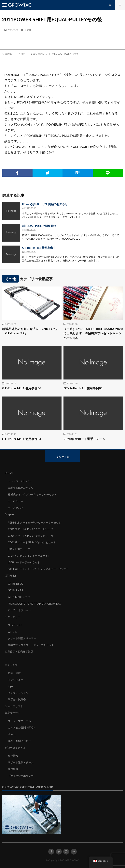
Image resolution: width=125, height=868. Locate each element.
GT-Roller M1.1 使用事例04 (22, 439)
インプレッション (18, 693)
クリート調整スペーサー (22, 638)
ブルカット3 (15, 625)
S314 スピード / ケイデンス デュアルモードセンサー (38, 569)
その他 (28, 30)
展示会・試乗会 (17, 699)
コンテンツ (11, 665)
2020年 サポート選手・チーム (84, 439)
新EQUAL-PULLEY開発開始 (39, 226)
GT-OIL (12, 632)
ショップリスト (14, 706)
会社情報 (13, 756)
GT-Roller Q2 (16, 584)
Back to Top (63, 457)
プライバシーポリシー (21, 776)
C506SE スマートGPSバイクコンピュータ (32, 542)
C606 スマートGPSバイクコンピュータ (31, 529)
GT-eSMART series (19, 597)
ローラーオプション (19, 610)
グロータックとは (15, 748)
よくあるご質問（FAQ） (22, 728)
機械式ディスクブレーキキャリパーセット (32, 494)
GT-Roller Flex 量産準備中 (39, 248)
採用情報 (13, 769)
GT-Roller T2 (15, 590)
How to (12, 734)
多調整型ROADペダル (21, 488)
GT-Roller (11, 576)
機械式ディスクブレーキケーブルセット (31, 645)
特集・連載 (14, 673)
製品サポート (13, 713)
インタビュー (16, 680)
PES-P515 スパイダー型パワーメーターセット (35, 523)
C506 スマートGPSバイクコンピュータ (31, 536)
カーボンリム (16, 501)
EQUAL (9, 473)
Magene (10, 514)
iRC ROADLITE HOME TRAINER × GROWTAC (34, 604)
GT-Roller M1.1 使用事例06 (22, 388)
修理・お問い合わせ (19, 741)
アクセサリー (13, 617)
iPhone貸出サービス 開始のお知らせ (45, 204)
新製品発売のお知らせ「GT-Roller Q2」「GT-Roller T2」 (30, 331)
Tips (10, 686)
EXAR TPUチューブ (19, 549)
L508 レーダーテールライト (24, 562)
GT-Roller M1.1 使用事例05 (83, 388)
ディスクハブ (16, 508)
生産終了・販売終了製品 (19, 652)
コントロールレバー (19, 481)
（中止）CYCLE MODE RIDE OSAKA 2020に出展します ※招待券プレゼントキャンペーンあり (93, 333)
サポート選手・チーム (21, 762)
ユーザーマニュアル (19, 721)
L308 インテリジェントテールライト (29, 556)
